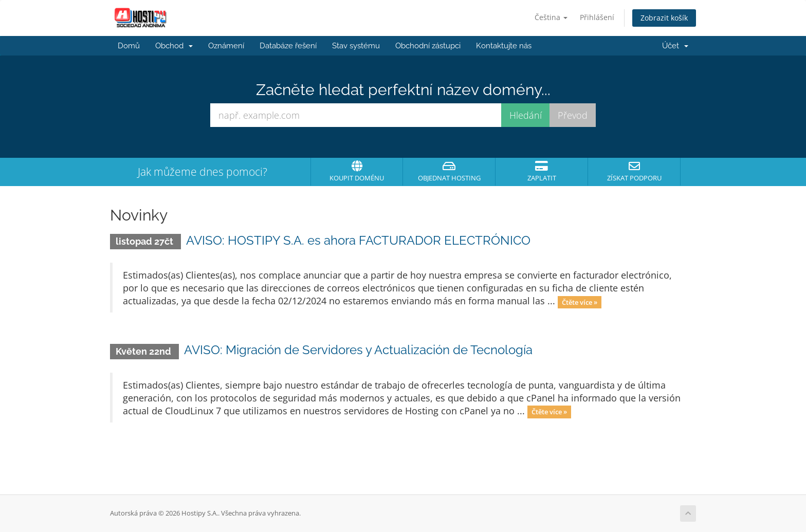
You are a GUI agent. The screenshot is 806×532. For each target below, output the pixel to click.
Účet (675, 46)
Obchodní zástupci (428, 46)
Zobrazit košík (664, 18)
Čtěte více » (580, 302)
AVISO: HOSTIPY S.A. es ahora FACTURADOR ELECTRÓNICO (358, 240)
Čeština (551, 17)
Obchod (174, 46)
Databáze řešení (288, 46)
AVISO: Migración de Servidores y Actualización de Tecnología (358, 350)
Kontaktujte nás (504, 46)
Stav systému (356, 46)
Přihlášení (597, 17)
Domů (129, 46)
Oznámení (226, 46)
